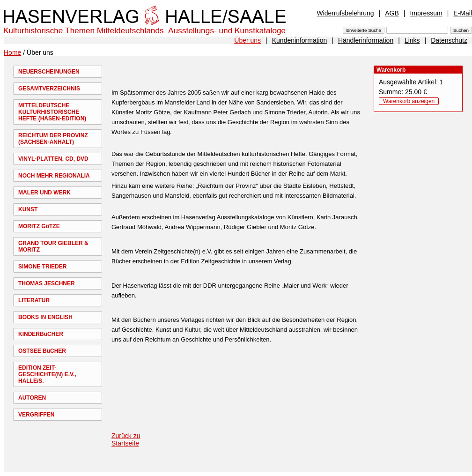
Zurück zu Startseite (126, 439)
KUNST (28, 209)
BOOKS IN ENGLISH (45, 317)
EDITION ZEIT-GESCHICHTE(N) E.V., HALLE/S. (47, 374)
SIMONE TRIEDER (42, 267)
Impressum (426, 13)
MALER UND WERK (44, 193)
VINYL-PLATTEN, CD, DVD (53, 159)
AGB (392, 13)
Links (412, 40)
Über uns (247, 40)
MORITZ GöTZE (39, 226)
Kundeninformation (300, 40)
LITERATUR (34, 300)
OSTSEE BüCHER (42, 351)
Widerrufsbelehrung (345, 13)
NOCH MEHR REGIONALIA (54, 176)
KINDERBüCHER (41, 334)
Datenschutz (449, 40)
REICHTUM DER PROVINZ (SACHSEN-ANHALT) (53, 139)
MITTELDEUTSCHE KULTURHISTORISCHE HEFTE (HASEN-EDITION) (52, 112)
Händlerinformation (366, 40)
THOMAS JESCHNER (47, 283)
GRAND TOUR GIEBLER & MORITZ (53, 246)
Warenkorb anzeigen (409, 101)
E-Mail (463, 13)
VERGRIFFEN (36, 415)
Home (12, 52)
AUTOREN (32, 398)
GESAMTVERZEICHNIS (49, 89)
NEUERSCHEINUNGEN (49, 72)
